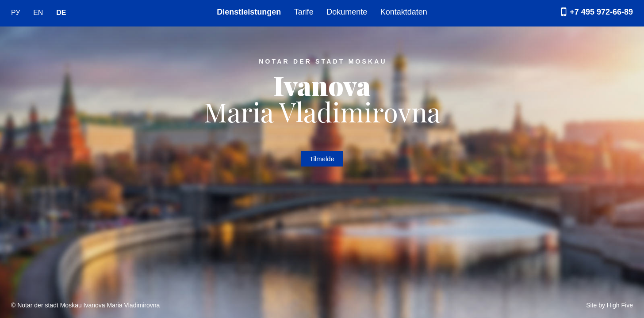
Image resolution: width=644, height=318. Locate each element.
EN (38, 13)
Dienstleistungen (249, 12)
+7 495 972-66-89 (595, 12)
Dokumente (347, 12)
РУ (15, 13)
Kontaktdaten (404, 12)
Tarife (304, 12)
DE (61, 13)
